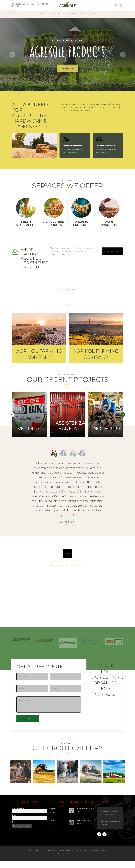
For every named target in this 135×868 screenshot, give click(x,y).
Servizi (52, 820)
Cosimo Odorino (85, 834)
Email (14, 822)
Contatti (53, 835)
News (52, 831)
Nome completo (18, 815)
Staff (80, 822)
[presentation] (12, 415)
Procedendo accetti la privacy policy (27, 829)
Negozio (53, 816)
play (68, 554)
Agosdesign (73, 861)
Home (52, 827)
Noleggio (53, 824)
